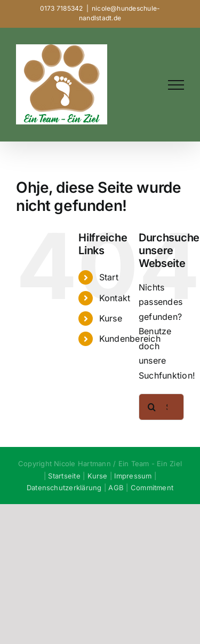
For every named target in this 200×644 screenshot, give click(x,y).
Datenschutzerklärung (64, 488)
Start (109, 277)
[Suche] (152, 407)
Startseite (64, 476)
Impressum (133, 476)
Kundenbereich (130, 339)
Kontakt (115, 298)
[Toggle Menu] (176, 85)
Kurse (111, 318)
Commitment (152, 488)
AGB (116, 488)
